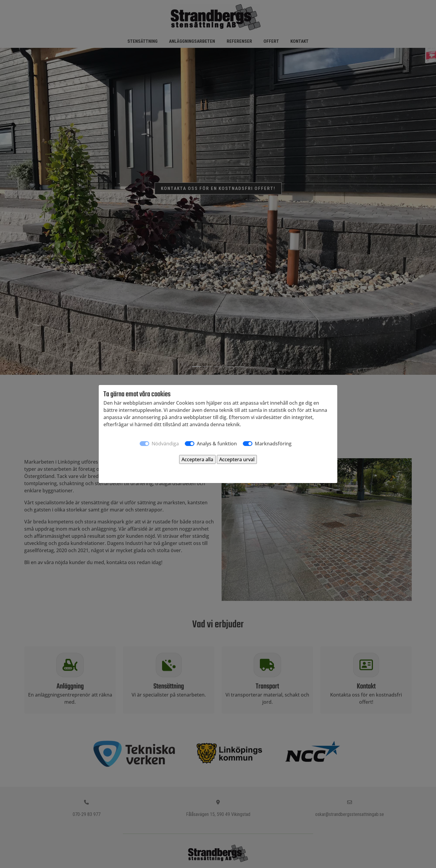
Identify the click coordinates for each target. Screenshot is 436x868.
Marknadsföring (273, 444)
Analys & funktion (217, 444)
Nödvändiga (165, 444)
